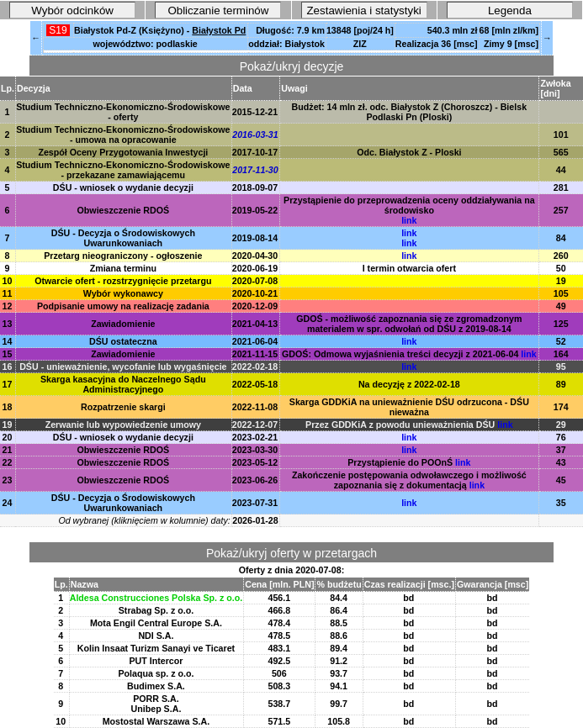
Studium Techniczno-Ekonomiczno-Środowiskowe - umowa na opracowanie (123, 135)
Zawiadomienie (123, 324)
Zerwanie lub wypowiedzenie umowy (123, 425)
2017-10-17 (255, 152)
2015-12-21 (255, 112)
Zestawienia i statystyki (363, 11)
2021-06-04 (255, 341)
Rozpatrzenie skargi (123, 407)
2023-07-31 (255, 503)
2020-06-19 (255, 268)
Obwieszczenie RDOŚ (124, 210)
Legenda (510, 11)
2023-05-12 (255, 462)
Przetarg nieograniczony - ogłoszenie (123, 256)
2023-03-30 (255, 450)
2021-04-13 (255, 324)
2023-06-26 (255, 480)
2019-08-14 (255, 238)
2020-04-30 (255, 256)
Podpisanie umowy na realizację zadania (123, 306)
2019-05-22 (255, 210)
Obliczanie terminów (218, 11)
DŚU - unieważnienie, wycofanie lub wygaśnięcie (123, 367)
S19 (58, 30)
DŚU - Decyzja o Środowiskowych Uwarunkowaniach (123, 238)
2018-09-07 (255, 187)
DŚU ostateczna (123, 341)
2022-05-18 (255, 384)
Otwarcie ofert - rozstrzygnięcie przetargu (123, 281)
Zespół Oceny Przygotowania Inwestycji (123, 152)
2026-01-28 (255, 520)
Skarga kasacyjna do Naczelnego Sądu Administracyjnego (123, 384)
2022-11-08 (255, 407)
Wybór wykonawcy (123, 293)
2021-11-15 (255, 354)
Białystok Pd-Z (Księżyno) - (160, 30)
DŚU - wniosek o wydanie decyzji (123, 187)
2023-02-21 (255, 437)
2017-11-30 (255, 170)
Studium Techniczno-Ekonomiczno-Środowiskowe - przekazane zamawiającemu (123, 170)
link (409, 220)
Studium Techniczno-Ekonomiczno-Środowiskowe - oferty (123, 112)
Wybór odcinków (72, 11)
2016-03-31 (255, 135)
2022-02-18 (255, 367)
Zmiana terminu (123, 268)
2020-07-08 (255, 281)
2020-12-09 (255, 306)
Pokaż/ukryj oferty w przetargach (291, 553)
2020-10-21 (255, 293)
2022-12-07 (255, 425)
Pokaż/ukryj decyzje (292, 66)
